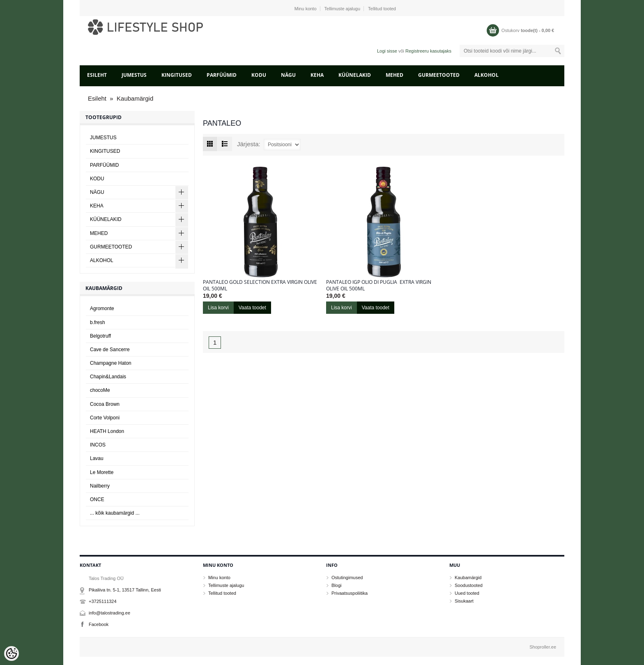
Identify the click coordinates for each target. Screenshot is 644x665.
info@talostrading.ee (109, 613)
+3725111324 (103, 601)
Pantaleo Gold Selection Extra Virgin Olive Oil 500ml (260, 285)
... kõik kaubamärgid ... (115, 513)
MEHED (394, 75)
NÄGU (288, 75)
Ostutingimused (347, 578)
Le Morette (102, 472)
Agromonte (102, 308)
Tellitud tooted (382, 9)
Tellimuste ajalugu (342, 9)
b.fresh (98, 322)
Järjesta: (249, 144)
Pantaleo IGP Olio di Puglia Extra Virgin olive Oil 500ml (379, 285)
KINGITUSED (177, 75)
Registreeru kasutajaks (428, 51)
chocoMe (100, 390)
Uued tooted (467, 593)
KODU (259, 75)
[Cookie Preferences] (11, 653)
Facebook (99, 624)
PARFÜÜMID (222, 75)
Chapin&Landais (108, 377)
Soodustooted (469, 585)
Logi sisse (387, 51)
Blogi (336, 585)
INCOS (98, 445)
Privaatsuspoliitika (350, 593)
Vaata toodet (252, 308)
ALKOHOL (486, 75)
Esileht (97, 75)
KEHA (317, 75)
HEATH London (107, 431)
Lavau (97, 458)
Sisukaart (464, 601)
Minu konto (306, 9)
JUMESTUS (134, 75)
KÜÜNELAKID (355, 75)
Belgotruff (100, 336)
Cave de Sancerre (110, 350)
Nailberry (100, 486)
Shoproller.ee (543, 647)
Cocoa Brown (105, 404)
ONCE (97, 499)
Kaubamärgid (135, 98)
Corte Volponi (105, 418)
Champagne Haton (111, 363)
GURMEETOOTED (439, 75)
